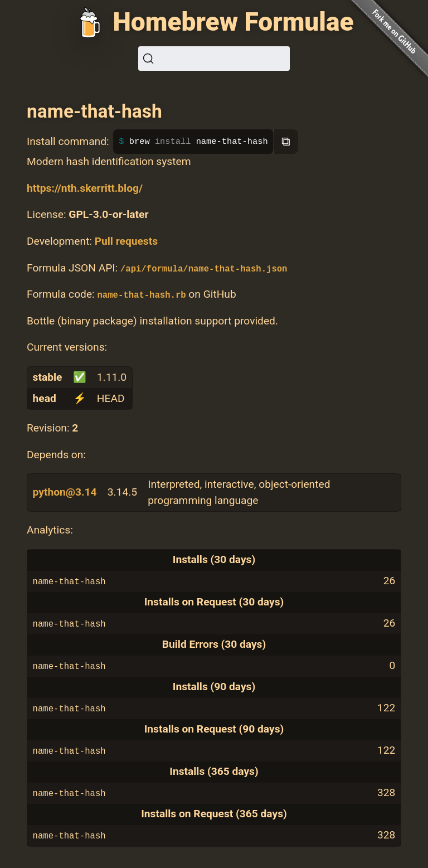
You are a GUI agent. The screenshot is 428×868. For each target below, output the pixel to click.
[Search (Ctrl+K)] (214, 59)
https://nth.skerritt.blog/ (85, 188)
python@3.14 (65, 492)
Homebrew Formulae (233, 22)
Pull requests (126, 241)
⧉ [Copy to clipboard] (286, 141)
